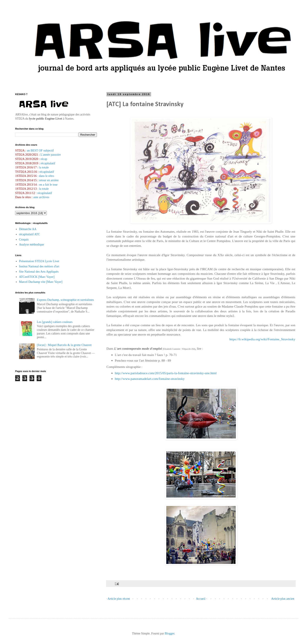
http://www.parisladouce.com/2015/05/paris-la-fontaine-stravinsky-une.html (166, 373)
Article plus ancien (283, 599)
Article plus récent (119, 599)
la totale (44, 167)
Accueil (201, 599)
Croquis (24, 240)
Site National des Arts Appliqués (39, 272)
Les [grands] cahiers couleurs (55, 322)
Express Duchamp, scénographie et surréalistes (65, 300)
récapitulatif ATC (30, 234)
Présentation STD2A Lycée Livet (39, 261)
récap (44, 159)
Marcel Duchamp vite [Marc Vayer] (41, 282)
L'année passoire (50, 155)
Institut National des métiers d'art (39, 266)
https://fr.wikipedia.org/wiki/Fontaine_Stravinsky (262, 339)
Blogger (170, 633)
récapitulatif (48, 163)
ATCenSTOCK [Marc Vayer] (37, 277)
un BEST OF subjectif (40, 151)
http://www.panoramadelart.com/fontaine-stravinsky (150, 379)
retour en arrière (49, 180)
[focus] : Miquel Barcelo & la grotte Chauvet (64, 345)
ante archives (41, 197)
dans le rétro (47, 176)
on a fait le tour (48, 185)
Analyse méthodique (32, 245)
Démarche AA (28, 229)
